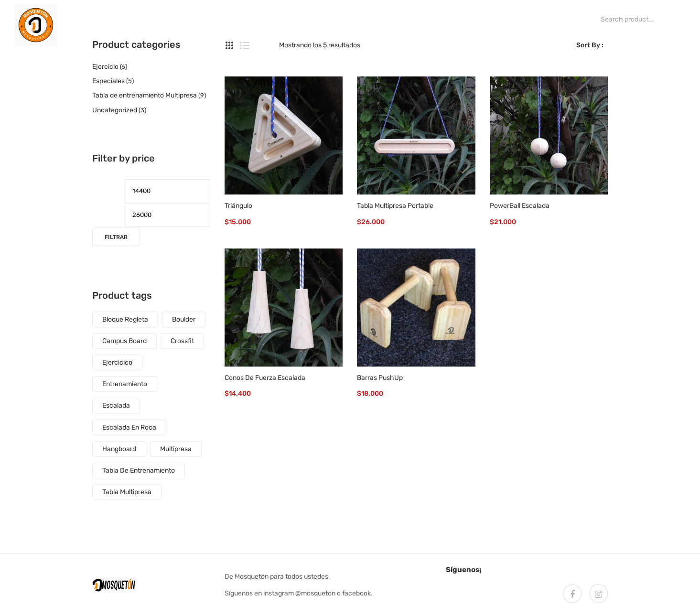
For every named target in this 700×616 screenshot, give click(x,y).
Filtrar (116, 237)
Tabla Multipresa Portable (395, 206)
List (245, 45)
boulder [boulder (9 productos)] (184, 319)
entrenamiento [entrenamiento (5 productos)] (125, 384)
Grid (229, 45)
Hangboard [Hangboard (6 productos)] (119, 449)
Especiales (108, 81)
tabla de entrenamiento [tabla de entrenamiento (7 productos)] (139, 470)
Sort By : (590, 45)
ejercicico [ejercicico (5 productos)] (117, 362)
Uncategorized (115, 110)
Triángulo (238, 206)
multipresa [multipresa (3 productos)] (176, 449)
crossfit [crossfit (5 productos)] (182, 341)
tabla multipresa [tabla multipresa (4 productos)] (127, 492)
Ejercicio (105, 67)
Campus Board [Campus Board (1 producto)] (124, 341)
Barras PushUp (380, 378)
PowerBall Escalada (520, 206)
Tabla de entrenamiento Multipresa (145, 95)
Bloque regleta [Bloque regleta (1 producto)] (125, 319)
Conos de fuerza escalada (265, 378)
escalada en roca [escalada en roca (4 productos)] (129, 427)
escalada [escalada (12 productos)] (116, 405)
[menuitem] (81, 19)
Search (588, 19)
